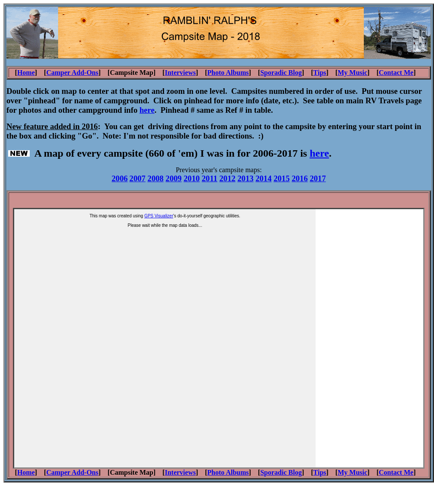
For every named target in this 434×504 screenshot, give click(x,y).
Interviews (180, 73)
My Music (352, 73)
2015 (281, 178)
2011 (210, 178)
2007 (138, 178)
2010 (192, 178)
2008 (156, 178)
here (319, 153)
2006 (119, 178)
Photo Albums (228, 73)
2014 (263, 178)
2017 (318, 178)
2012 (227, 178)
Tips (320, 73)
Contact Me (396, 73)
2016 (299, 178)
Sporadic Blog (281, 73)
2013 (245, 178)
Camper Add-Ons (72, 73)
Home (26, 73)
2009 (174, 178)
